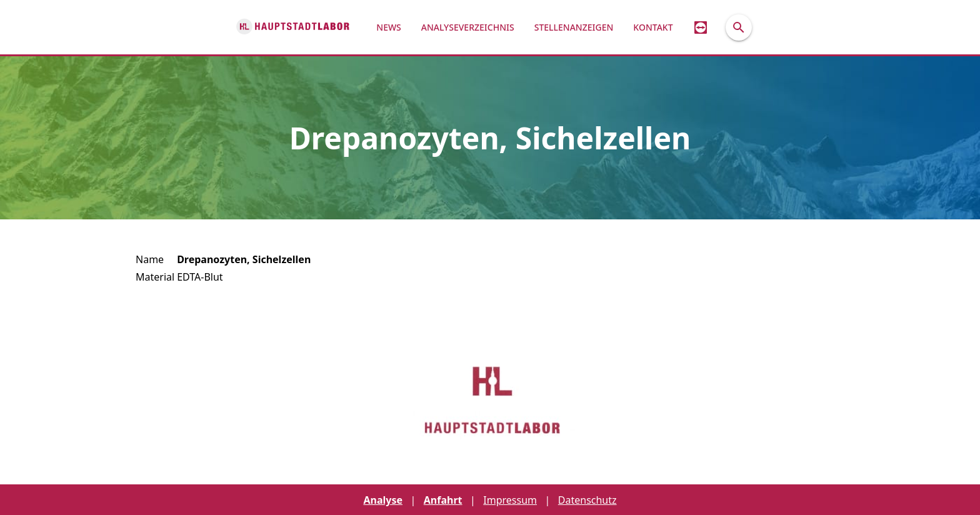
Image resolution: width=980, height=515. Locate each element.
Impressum (510, 500)
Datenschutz (587, 500)
